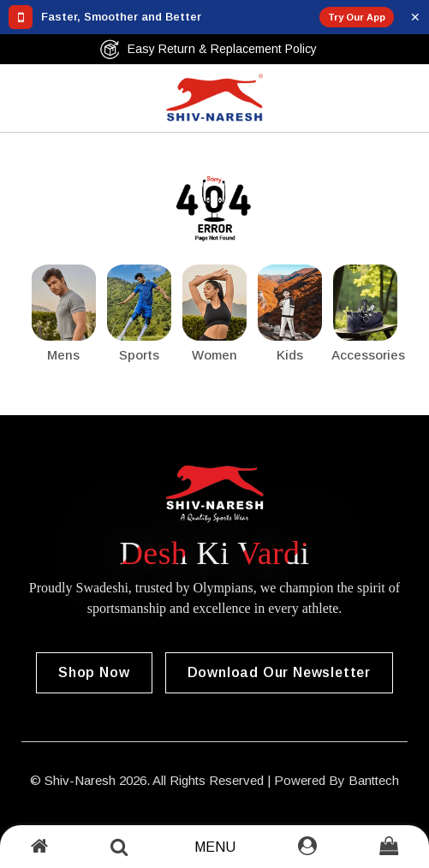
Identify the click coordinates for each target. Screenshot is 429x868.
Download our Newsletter (279, 672)
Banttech (374, 780)
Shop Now (94, 672)
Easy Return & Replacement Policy (208, 49)
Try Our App (357, 17)
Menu (215, 847)
